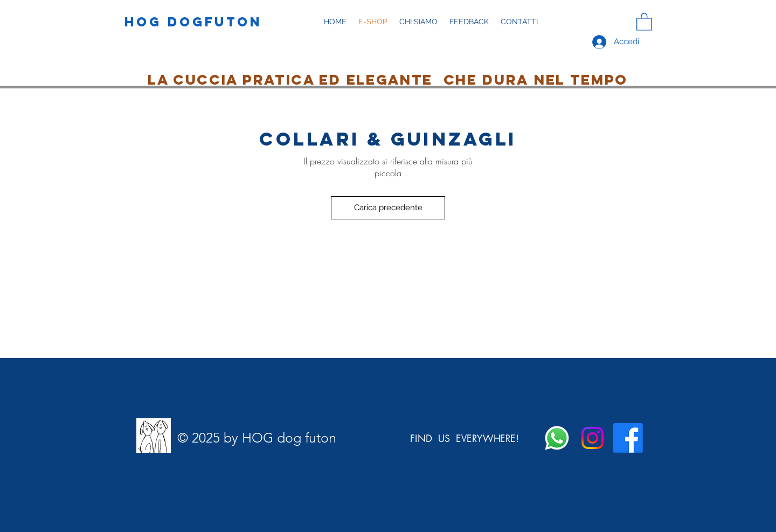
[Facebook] (628, 438)
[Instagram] (593, 438)
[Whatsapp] (557, 438)
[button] (418, 22)
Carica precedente (388, 208)
